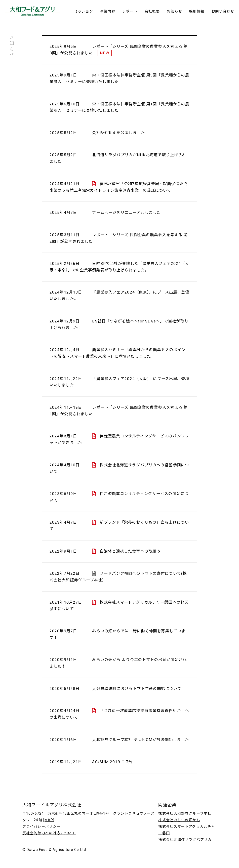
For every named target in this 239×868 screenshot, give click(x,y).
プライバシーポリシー (41, 826)
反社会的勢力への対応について (49, 833)
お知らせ (174, 11)
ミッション (84, 11)
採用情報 (197, 11)
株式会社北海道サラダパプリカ (185, 840)
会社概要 (152, 11)
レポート (130, 11)
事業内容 (108, 11)
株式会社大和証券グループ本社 (185, 813)
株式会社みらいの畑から (179, 820)
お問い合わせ (223, 11)
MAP (49, 820)
